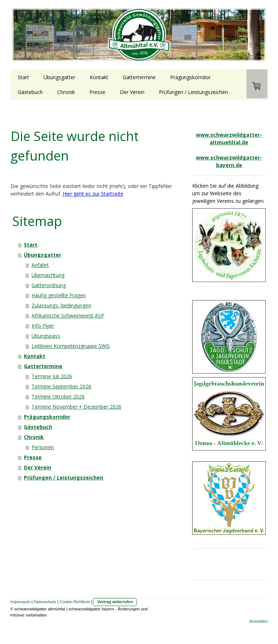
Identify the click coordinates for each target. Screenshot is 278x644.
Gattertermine (139, 77)
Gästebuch (30, 92)
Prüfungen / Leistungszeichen (193, 92)
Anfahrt (40, 265)
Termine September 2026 (61, 386)
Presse (97, 92)
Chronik (66, 92)
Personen (43, 447)
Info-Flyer (43, 326)
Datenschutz (45, 602)
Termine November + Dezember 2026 (76, 407)
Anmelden (258, 621)
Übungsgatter (59, 77)
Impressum (20, 602)
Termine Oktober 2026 (58, 396)
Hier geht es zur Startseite (93, 194)
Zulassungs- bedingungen (61, 305)
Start (23, 77)
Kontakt (99, 77)
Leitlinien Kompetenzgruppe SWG (71, 346)
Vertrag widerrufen (115, 602)
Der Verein (132, 92)
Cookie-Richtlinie (75, 602)
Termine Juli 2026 (52, 376)
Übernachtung (48, 275)
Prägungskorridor (190, 77)
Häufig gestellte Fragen (59, 295)
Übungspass (46, 336)
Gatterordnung (49, 285)
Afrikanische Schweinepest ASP (68, 315)
